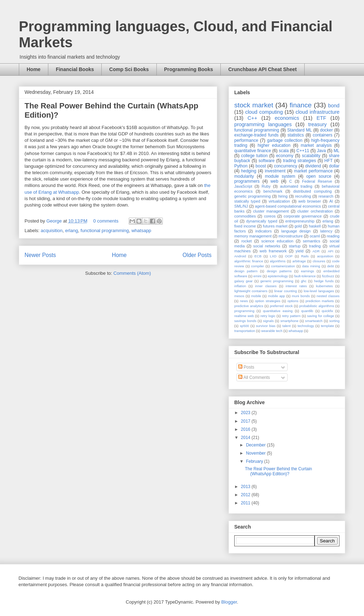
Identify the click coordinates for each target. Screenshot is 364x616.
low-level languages (319, 291)
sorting (334, 321)
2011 (246, 503)
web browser (309, 201)
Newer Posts (40, 255)
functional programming (105, 231)
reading (333, 236)
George (55, 221)
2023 (246, 413)
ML (336, 151)
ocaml (315, 236)
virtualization (279, 201)
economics (287, 118)
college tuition (254, 156)
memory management (253, 236)
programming (244, 311)
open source (319, 176)
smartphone (290, 321)
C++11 (303, 151)
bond (334, 106)
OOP (289, 256)
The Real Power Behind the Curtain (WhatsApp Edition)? (279, 471)
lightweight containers (251, 291)
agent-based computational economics (288, 206)
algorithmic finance (249, 261)
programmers (247, 181)
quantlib (307, 311)
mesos (239, 296)
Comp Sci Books (129, 69)
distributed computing (312, 191)
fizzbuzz (328, 276)
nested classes (328, 296)
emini (258, 276)
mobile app (277, 296)
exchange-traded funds (256, 135)
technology (306, 326)
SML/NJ (241, 206)
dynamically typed (262, 221)
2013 (246, 487)
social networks (267, 246)
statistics (296, 135)
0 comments (106, 221)
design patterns (279, 271)
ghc (304, 281)
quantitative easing (278, 311)
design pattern (246, 271)
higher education (274, 145)
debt (331, 266)
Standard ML (299, 130)
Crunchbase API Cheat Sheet (262, 69)
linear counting (286, 291)
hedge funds (324, 281)
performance (246, 140)
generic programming (277, 281)
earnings (308, 271)
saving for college (321, 316)
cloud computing (264, 112)
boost (261, 166)
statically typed (247, 201)
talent (286, 326)
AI (331, 201)
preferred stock (281, 306)
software (266, 161)
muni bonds (301, 296)
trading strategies (299, 161)
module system (280, 176)
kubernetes (324, 286)
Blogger (229, 602)
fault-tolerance (305, 276)
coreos (270, 216)
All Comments (254, 377)
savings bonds (245, 321)
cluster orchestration (315, 211)
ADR (316, 251)
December (256, 445)
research (326, 196)
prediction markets (320, 301)
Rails (305, 256)
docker (326, 130)
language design (296, 231)
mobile (256, 296)
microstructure (290, 236)
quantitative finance (253, 151)
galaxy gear (243, 281)
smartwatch (314, 321)
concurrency (286, 166)
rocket (247, 241)
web (274, 181)
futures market (275, 226)
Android (240, 256)
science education (277, 241)
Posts (246, 367)
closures (319, 261)
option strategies (268, 301)
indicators (263, 231)
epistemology (278, 276)
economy (285, 156)
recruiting (303, 196)
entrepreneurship (300, 221)
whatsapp (141, 231)
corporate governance (303, 216)
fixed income (245, 226)
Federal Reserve (317, 181)
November (256, 453)
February (255, 461)
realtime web (244, 316)
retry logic (268, 316)
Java (321, 151)
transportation (245, 331)
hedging (249, 171)
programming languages (263, 124)
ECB (258, 256)
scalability (311, 156)
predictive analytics (249, 306)
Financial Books (75, 69)
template (328, 326)
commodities (245, 216)
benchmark (273, 191)
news (244, 301)
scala (284, 151)
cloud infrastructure (317, 112)
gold (298, 226)
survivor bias (266, 326)
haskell (315, 226)
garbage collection (285, 140)
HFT (329, 161)
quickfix (327, 311)
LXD (273, 256)
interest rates (296, 286)
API (330, 251)
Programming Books (189, 69)
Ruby (266, 186)
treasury (317, 124)
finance (301, 105)
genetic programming (252, 196)
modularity (244, 176)
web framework (273, 251)
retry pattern (291, 316)
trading (315, 246)
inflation (240, 286)
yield (300, 251)
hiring (283, 196)
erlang (71, 231)
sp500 (245, 326)
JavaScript (243, 186)
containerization (283, 266)
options (293, 301)
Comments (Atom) (132, 273)
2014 (246, 438)
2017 (246, 421)
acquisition (52, 231)
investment (275, 171)
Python (241, 166)
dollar (334, 166)
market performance (313, 171)
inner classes (266, 286)
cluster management (271, 211)
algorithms (278, 261)
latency (326, 231)
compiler (258, 266)
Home (34, 69)
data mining (311, 266)
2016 (246, 429)
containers (323, 135)
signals (268, 321)
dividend (313, 166)
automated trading (296, 186)
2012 (246, 495)
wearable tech (272, 331)
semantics (312, 241)
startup (295, 246)
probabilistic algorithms (317, 306)
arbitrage (299, 261)
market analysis (316, 145)
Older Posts (197, 255)
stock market (254, 105)
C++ (252, 118)
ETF (322, 118)
